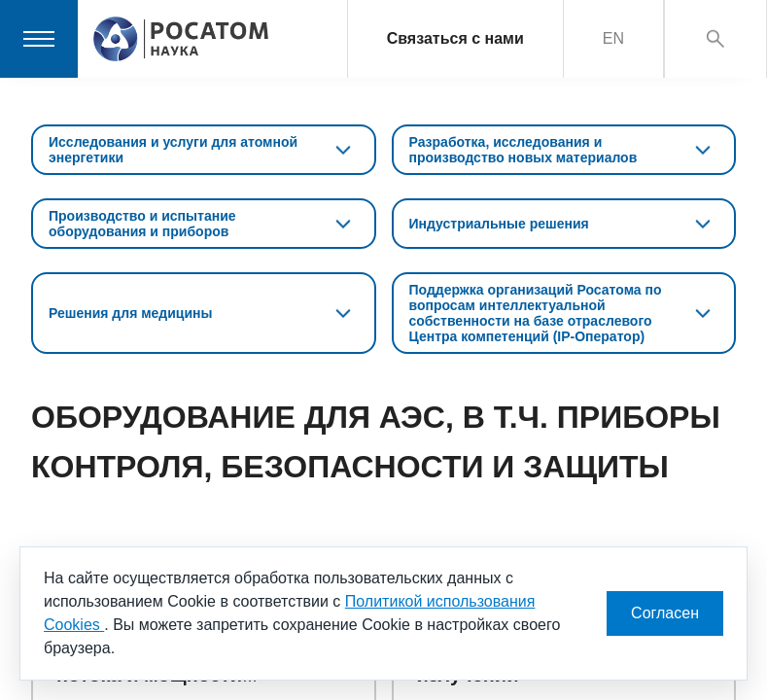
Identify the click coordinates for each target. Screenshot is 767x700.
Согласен (665, 613)
